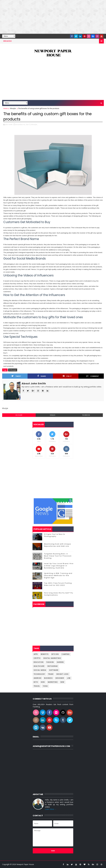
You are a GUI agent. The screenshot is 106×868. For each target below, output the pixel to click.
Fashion (50, 662)
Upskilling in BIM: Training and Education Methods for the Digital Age (58, 575)
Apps (36, 654)
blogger (19, 415)
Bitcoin (55, 654)
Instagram (53, 666)
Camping (66, 654)
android (38, 678)
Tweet (16, 376)
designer (60, 678)
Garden (60, 662)
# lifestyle (13, 370)
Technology (39, 674)
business (48, 678)
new (62, 682)
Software (54, 670)
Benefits (45, 654)
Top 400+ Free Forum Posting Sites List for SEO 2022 (58, 584)
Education (39, 662)
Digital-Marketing (52, 658)
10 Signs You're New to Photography (55, 535)
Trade (51, 674)
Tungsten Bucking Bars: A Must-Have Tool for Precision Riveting (58, 556)
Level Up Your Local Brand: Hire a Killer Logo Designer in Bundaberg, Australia (59, 566)
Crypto (37, 658)
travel (37, 686)
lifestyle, (34, 124)
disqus (53, 415)
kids (43, 682)
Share (42, 376)
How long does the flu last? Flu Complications (59, 594)
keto (36, 682)
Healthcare (39, 666)
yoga (45, 686)
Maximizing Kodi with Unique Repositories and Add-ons (57, 545)
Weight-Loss (62, 674)
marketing (53, 682)
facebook (86, 415)
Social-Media (40, 670)
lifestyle (13, 108)
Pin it (67, 376)
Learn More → (51, 809)
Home (6, 108)
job (69, 678)
